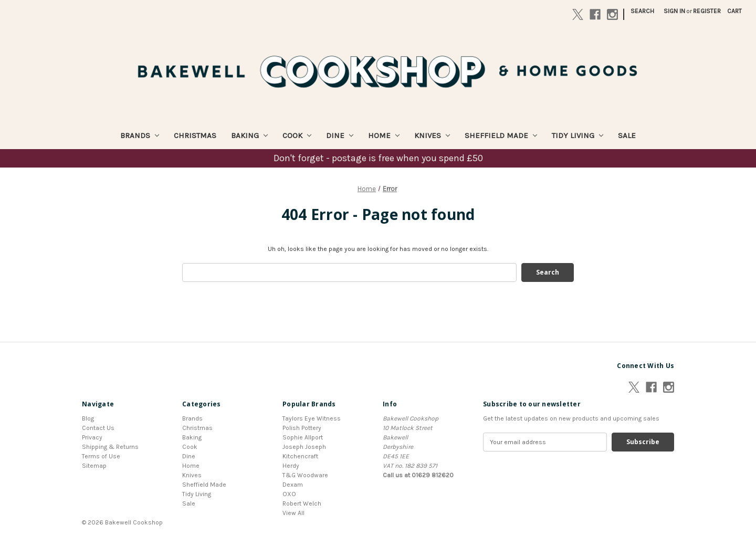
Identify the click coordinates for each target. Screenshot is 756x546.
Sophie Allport (303, 437)
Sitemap (94, 466)
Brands (140, 135)
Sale (627, 135)
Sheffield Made (501, 135)
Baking (249, 135)
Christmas (195, 135)
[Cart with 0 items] (734, 11)
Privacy (92, 437)
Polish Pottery (302, 428)
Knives (432, 135)
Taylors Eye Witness (312, 418)
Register (707, 11)
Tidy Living (577, 135)
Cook (297, 135)
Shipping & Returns (110, 447)
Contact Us (98, 428)
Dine (340, 135)
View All (293, 513)
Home (384, 135)
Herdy (291, 466)
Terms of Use (101, 456)
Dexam (293, 485)
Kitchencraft (300, 456)
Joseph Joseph (304, 447)
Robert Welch (302, 503)
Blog (88, 418)
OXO (289, 494)
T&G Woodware (305, 475)
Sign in (674, 11)
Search (642, 11)
